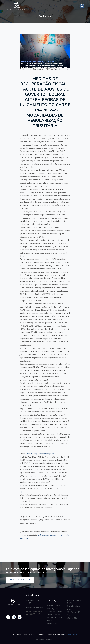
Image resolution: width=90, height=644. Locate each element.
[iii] (21, 479)
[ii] (21, 457)
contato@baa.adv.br (35, 607)
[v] (50, 316)
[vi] (21, 505)
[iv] (21, 485)
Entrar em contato (20, 580)
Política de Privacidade (45, 640)
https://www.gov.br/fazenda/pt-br (40, 454)
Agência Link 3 (70, 635)
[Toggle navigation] (82, 6)
